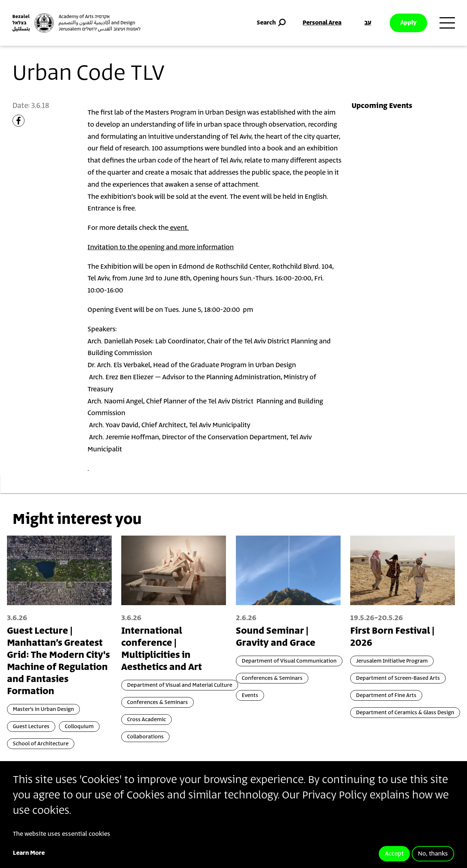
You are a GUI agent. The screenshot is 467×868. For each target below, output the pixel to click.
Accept (394, 854)
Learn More (29, 853)
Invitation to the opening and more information (161, 247)
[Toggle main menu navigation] (447, 23)
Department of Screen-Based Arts (398, 678)
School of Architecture (41, 744)
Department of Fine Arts (386, 695)
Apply (408, 23)
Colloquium (79, 727)
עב (368, 23)
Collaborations (145, 737)
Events (250, 695)
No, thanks (433, 854)
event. (179, 228)
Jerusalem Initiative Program (392, 661)
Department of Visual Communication (289, 661)
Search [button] (272, 23)
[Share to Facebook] (18, 121)
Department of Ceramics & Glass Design (405, 713)
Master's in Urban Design (43, 709)
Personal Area (322, 23)
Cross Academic (147, 720)
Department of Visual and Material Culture (180, 685)
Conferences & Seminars (157, 702)
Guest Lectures (31, 727)
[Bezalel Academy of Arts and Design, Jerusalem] (77, 23)
